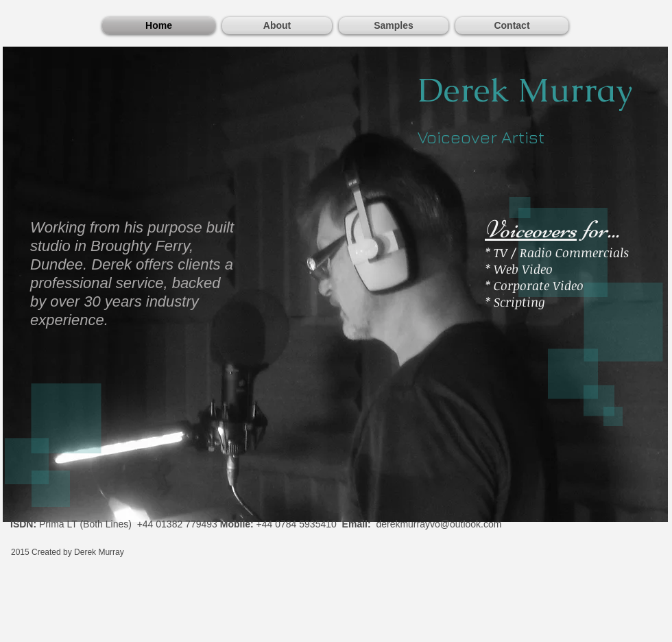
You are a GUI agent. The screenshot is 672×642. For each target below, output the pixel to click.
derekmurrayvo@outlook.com (439, 524)
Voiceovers (531, 229)
